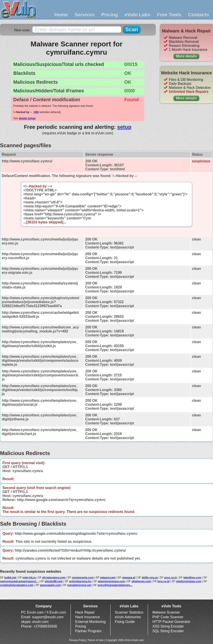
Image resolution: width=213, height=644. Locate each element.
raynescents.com (83, 578)
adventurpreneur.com (111, 581)
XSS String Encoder (168, 626)
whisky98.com (54, 581)
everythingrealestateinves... (115, 585)
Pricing (110, 15)
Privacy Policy (78, 640)
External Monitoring (91, 622)
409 (36, 112)
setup (124, 127)
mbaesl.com (108, 578)
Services (85, 15)
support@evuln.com (48, 617)
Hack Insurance (88, 617)
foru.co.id (163, 581)
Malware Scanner (166, 612)
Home (61, 15)
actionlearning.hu (80, 581)
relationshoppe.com (189, 581)
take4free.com (192, 578)
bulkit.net (10, 578)
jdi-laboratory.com (54, 578)
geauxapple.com (50, 585)
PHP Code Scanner (168, 617)
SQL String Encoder (168, 631)
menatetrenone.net (79, 585)
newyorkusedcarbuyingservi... (19, 581)
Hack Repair (85, 612)
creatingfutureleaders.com (17, 585)
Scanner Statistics (129, 612)
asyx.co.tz (171, 578)
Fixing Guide (125, 622)
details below (27, 118)
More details (186, 56)
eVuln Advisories (128, 617)
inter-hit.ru (29, 578)
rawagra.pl (129, 578)
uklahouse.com (141, 581)
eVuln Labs (137, 15)
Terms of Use (96, 640)
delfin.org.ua (150, 578)
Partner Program (88, 631)
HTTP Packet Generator (171, 622)
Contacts (198, 15)
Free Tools (169, 15)
